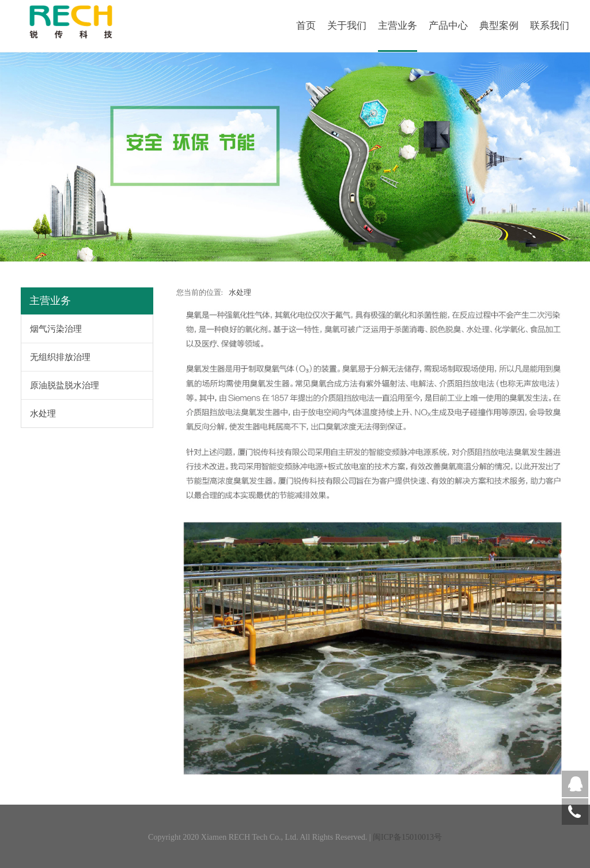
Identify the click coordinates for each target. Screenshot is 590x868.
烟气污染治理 (56, 329)
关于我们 (347, 26)
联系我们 (550, 26)
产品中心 (448, 26)
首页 (306, 26)
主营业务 (398, 26)
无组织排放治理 (60, 357)
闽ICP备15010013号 (407, 837)
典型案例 (499, 26)
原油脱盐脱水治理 (65, 385)
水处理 (43, 414)
